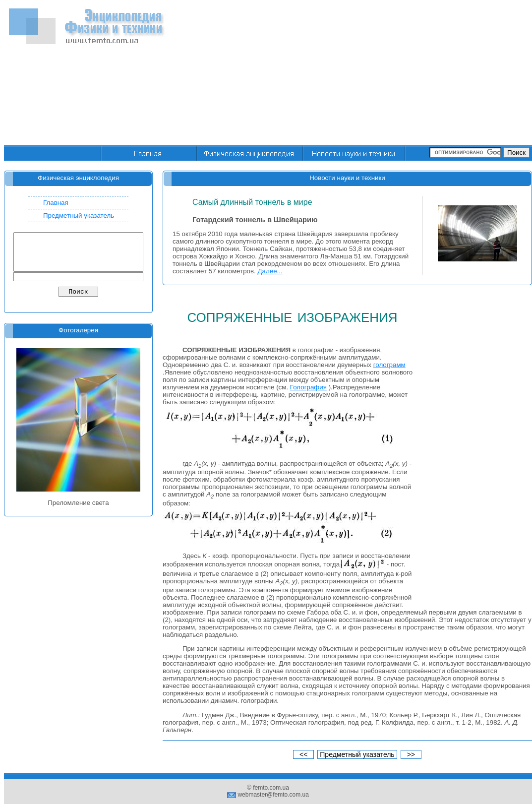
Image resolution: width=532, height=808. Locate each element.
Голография (308, 387)
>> (411, 754)
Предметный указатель (79, 216)
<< (303, 754)
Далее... (270, 271)
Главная (56, 203)
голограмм (389, 365)
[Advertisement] (387, 73)
